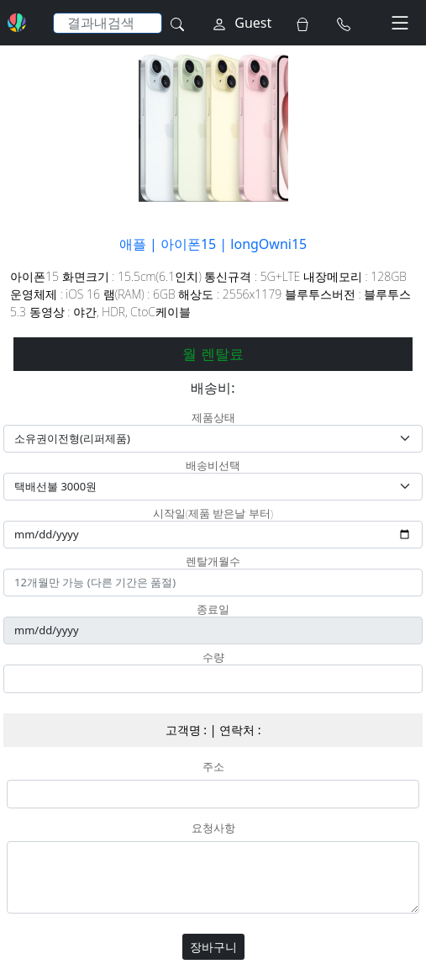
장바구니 (213, 947)
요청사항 (213, 829)
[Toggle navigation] (400, 23)
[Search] (108, 23)
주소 (213, 767)
